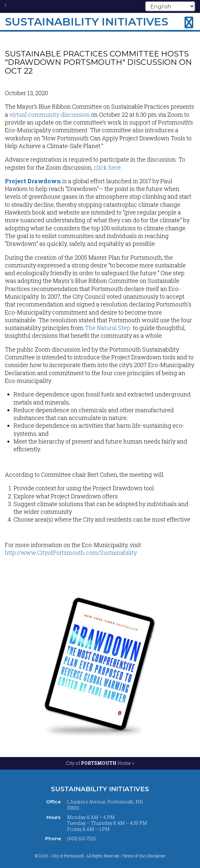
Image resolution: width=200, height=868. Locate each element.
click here (107, 167)
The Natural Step (108, 328)
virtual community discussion (50, 115)
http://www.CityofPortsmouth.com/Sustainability (71, 553)
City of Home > (100, 763)
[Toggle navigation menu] (189, 24)
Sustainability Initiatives (100, 789)
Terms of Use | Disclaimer (144, 856)
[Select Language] (170, 6)
